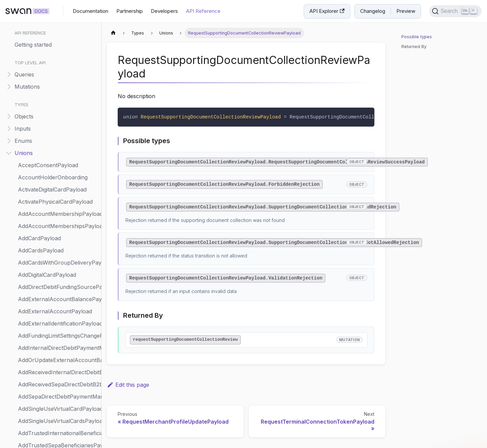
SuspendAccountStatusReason (58, 256)
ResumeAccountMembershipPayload (58, 146)
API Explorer (327, 11)
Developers (164, 11)
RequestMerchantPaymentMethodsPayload (58, 73)
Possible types (417, 37)
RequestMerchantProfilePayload (58, 97)
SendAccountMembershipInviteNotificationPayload (58, 195)
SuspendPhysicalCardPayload (56, 268)
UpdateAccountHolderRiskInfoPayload (58, 305)
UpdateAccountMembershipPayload (58, 317)
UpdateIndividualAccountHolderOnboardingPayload (58, 426)
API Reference (203, 11)
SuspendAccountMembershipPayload (58, 244)
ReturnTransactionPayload (52, 171)
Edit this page (128, 385)
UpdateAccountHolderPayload (57, 292)
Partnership (130, 11)
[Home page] (113, 33)
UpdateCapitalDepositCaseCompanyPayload (58, 353)
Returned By (414, 47)
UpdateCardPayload (44, 378)
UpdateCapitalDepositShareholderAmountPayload (58, 365)
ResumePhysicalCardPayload (55, 158)
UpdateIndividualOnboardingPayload (58, 439)
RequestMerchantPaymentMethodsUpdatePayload (58, 85)
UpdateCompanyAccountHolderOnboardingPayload (58, 390)
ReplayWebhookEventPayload (57, 37)
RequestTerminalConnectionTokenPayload (58, 134)
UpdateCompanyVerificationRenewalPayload (58, 414)
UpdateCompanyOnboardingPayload (58, 402)
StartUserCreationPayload (52, 231)
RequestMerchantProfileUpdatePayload (58, 110)
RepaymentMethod (42, 24)
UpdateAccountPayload (48, 329)
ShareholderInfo (39, 207)
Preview (406, 11)
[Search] (455, 11)
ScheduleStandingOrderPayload (58, 183)
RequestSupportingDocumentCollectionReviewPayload (58, 122)
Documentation (90, 11)
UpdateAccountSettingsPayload (58, 341)
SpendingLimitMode (43, 219)
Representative (37, 49)
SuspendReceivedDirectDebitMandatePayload (58, 280)
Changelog (373, 11)
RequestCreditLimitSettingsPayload (58, 61)
